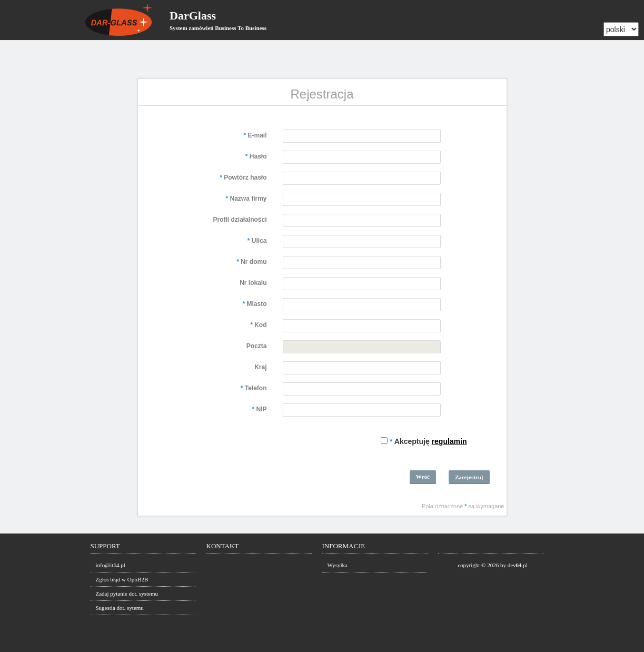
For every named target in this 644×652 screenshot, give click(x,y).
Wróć (423, 477)
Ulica (257, 241)
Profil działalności (240, 220)
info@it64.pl (111, 565)
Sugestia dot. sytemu (120, 608)
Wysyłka (338, 565)
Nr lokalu (253, 283)
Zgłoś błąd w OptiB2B (122, 579)
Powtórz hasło (243, 177)
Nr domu (251, 262)
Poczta (257, 346)
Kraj (260, 367)
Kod (258, 325)
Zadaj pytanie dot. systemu (127, 594)
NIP (259, 409)
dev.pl (518, 565)
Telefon (254, 388)
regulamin (449, 441)
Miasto (254, 304)
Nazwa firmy (246, 199)
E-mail (255, 135)
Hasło (256, 156)
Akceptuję (428, 441)
